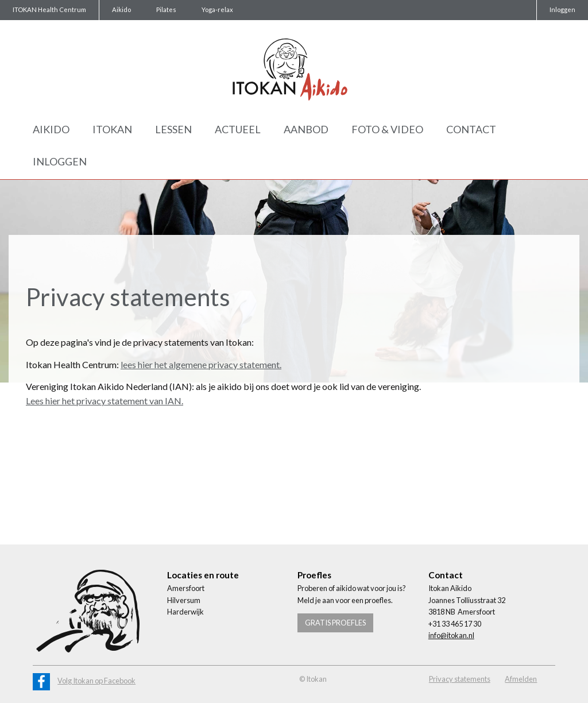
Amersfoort (186, 588)
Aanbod (306, 129)
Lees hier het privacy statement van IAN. (105, 401)
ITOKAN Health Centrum (49, 9)
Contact (471, 129)
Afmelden (521, 679)
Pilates (166, 9)
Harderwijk (185, 612)
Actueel (238, 129)
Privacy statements (460, 679)
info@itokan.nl (451, 635)
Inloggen (562, 9)
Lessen (173, 129)
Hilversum (184, 600)
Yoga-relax (217, 9)
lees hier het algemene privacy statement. (201, 364)
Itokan (112, 129)
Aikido (121, 9)
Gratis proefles (335, 623)
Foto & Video (387, 129)
